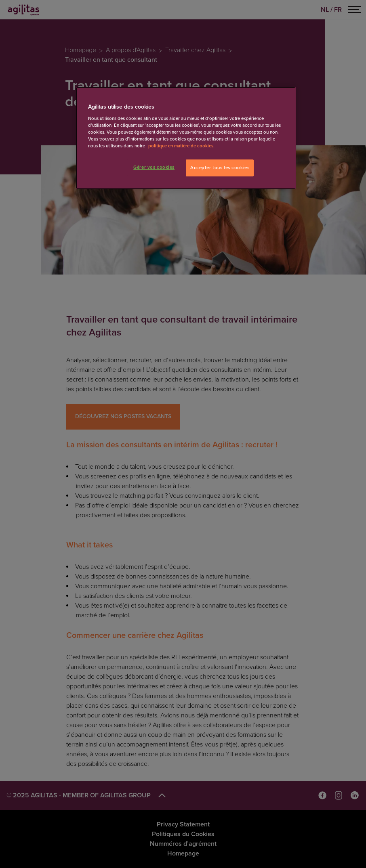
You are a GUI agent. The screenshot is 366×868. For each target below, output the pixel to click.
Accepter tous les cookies (220, 168)
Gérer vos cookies (154, 167)
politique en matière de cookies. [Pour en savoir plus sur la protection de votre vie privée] (181, 146)
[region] (186, 138)
